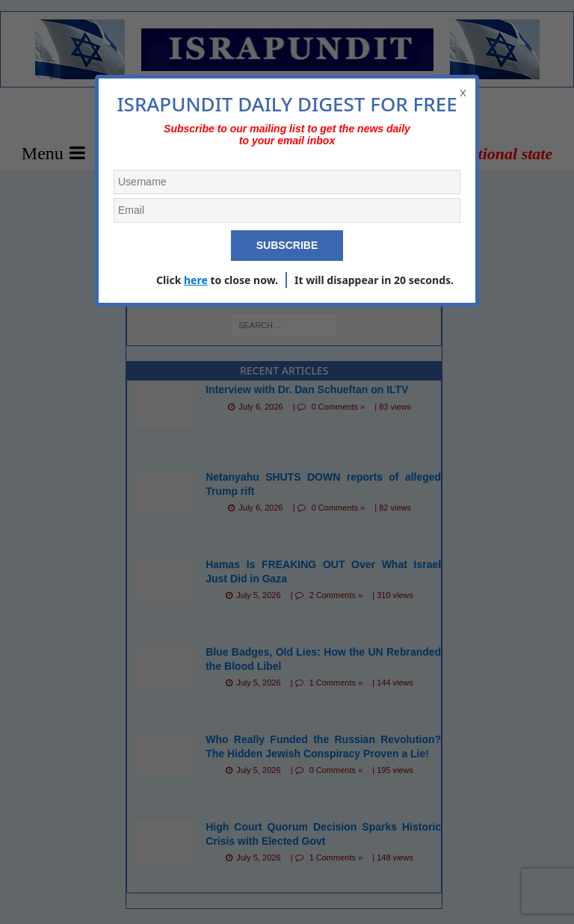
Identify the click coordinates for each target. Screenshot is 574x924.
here (196, 280)
